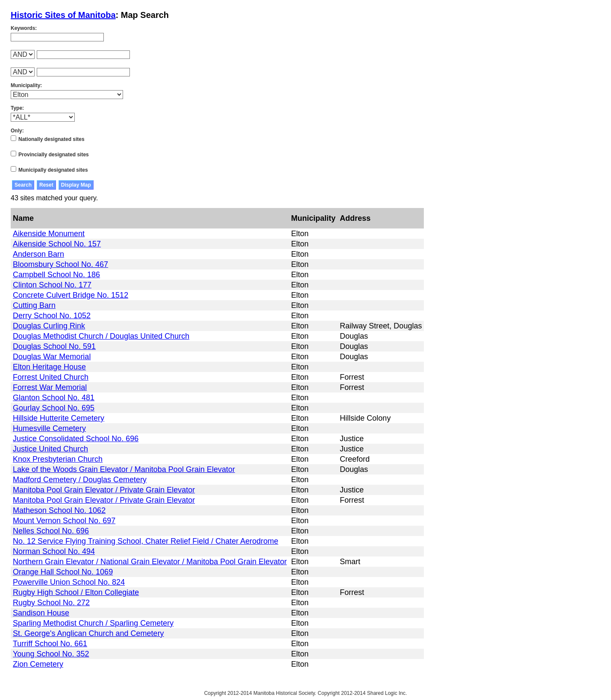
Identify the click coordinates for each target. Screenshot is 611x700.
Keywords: (24, 28)
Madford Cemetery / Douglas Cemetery (80, 480)
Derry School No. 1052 (52, 316)
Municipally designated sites (53, 170)
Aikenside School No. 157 (57, 244)
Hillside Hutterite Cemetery (59, 418)
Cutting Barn (34, 305)
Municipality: (26, 85)
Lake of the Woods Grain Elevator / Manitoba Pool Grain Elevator (124, 469)
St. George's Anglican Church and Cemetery (88, 633)
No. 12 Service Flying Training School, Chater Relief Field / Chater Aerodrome (145, 541)
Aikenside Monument (49, 234)
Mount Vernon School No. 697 (64, 521)
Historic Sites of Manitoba (63, 15)
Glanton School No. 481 (54, 398)
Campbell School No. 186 (56, 275)
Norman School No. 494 (54, 551)
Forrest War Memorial (50, 387)
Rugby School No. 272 (51, 603)
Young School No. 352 (51, 654)
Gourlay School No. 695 (54, 408)
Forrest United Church (51, 377)
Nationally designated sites (51, 139)
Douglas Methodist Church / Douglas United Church (101, 336)
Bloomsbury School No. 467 (60, 264)
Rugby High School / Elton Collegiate (76, 592)
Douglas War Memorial (52, 357)
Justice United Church (50, 449)
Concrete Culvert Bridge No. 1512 (70, 295)
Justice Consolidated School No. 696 (76, 439)
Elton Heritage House (49, 367)
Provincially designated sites (54, 155)
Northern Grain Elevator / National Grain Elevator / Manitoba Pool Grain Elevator (150, 562)
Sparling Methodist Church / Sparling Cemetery (93, 623)
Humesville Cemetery (49, 428)
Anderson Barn (38, 254)
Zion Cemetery (38, 664)
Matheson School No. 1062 (59, 510)
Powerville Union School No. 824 (69, 582)
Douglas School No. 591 (54, 346)
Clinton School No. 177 (52, 285)
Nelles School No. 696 (51, 531)
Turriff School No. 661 (50, 644)
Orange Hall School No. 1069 (63, 572)
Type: (17, 108)
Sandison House (41, 613)
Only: (17, 131)
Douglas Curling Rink (49, 326)
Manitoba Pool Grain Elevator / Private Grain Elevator (104, 490)
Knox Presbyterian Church (58, 459)
